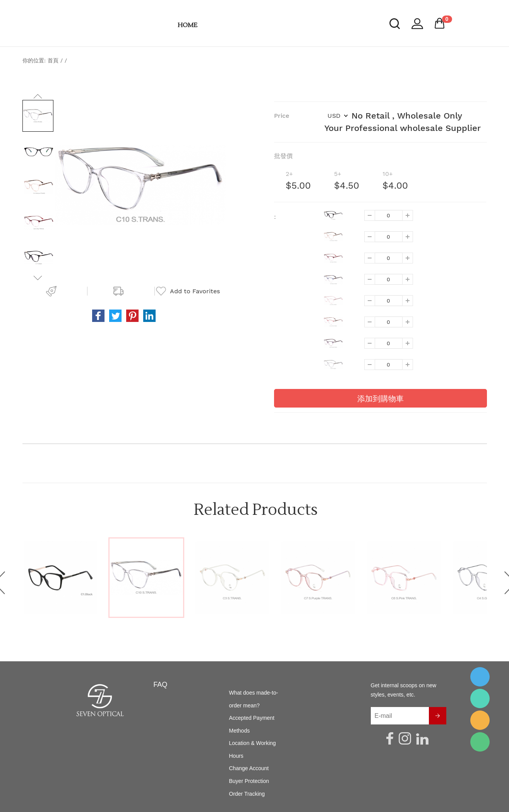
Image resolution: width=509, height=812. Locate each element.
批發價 (283, 156)
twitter (115, 316)
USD (338, 116)
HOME (188, 25)
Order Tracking (247, 794)
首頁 (53, 60)
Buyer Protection (249, 781)
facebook (98, 316)
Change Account (249, 768)
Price (282, 116)
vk (149, 316)
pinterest (132, 316)
